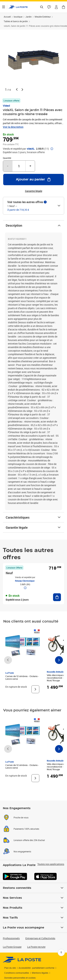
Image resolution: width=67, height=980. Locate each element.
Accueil (7, 17)
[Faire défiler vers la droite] (59, 660)
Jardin (28, 17)
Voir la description (13, 127)
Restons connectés (33, 888)
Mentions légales (40, 973)
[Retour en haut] (61, 953)
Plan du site (10, 968)
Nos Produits (33, 908)
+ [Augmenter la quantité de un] (30, 166)
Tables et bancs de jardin (16, 21)
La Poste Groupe (12, 947)
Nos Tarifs (33, 918)
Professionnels (11, 938)
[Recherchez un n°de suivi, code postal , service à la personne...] (42, 7)
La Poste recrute (36, 947)
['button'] (18, 7)
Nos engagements (22, 851)
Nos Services (33, 898)
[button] (56, 7)
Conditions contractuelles (17, 973)
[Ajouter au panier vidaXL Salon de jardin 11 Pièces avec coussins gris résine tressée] (33, 180)
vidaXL (31, 149)
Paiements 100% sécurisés (26, 829)
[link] (22, 960)
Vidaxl (6, 106)
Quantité (7, 158)
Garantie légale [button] (34, 191)
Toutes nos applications (51, 864)
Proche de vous (21, 817)
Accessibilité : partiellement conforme (36, 968)
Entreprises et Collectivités (40, 938)
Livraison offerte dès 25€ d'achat (29, 840)
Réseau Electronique (25, 581)
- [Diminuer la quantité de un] (8, 166)
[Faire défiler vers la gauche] (8, 660)
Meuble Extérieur (43, 17)
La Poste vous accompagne (33, 928)
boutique (18, 17)
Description (33, 225)
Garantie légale (33, 527)
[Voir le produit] (35, 689)
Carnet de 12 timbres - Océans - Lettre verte (22, 678)
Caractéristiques (33, 517)
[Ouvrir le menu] (4, 7)
